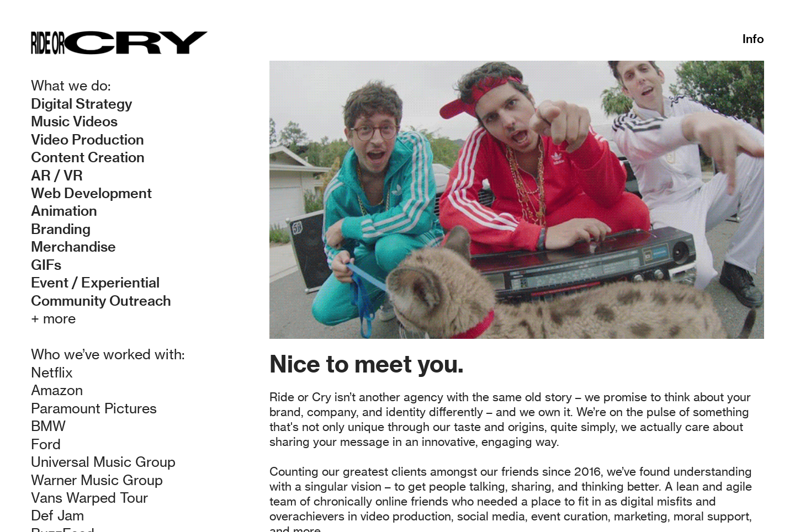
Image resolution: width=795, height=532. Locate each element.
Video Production (88, 139)
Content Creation (88, 157)
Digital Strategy (81, 103)
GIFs (46, 265)
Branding (61, 229)
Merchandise (73, 246)
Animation (64, 211)
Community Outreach (101, 300)
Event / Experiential (95, 282)
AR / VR (57, 175)
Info (753, 39)
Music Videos (74, 121)
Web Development (91, 193)
